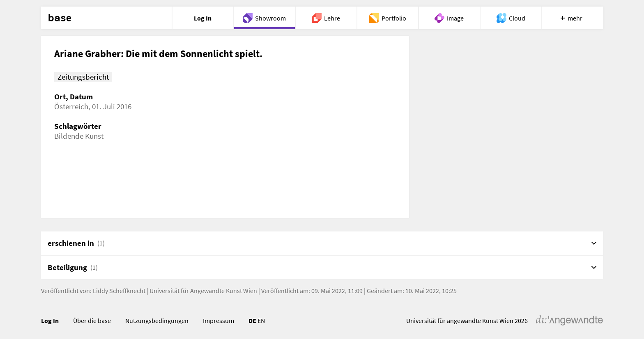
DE (252, 321)
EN (261, 321)
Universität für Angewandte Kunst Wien (203, 291)
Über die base (92, 321)
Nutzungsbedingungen (157, 321)
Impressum (218, 321)
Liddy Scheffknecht (119, 291)
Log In (50, 321)
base (60, 18)
